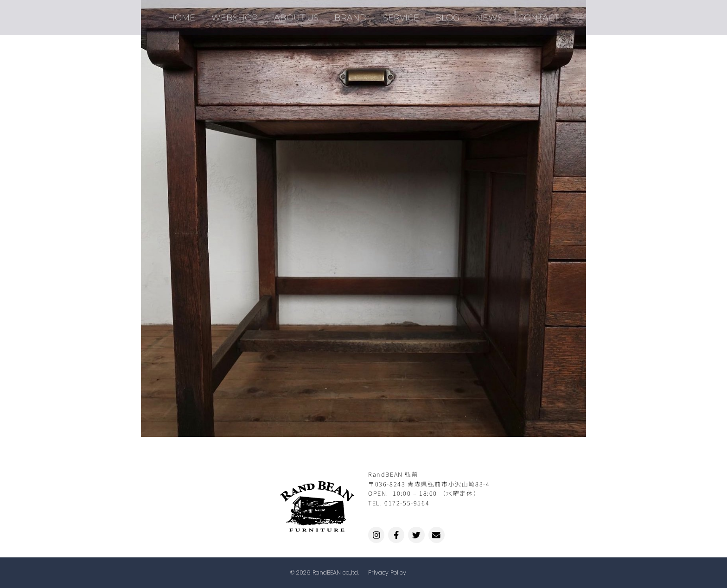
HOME (189, 14)
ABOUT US (300, 14)
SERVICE (400, 14)
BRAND (352, 14)
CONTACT (532, 14)
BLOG (444, 14)
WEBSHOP (240, 14)
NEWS (484, 14)
